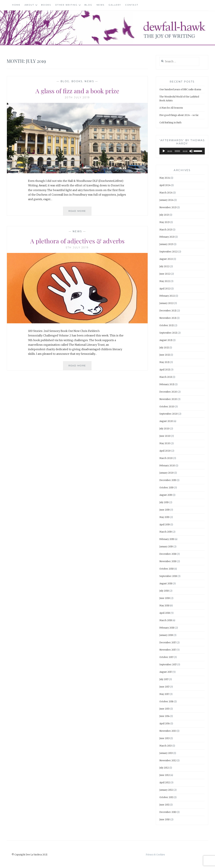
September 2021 (168, 333)
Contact (132, 5)
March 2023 (166, 230)
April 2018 (165, 613)
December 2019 (168, 480)
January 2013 (166, 753)
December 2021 (168, 311)
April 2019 (165, 525)
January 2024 (166, 200)
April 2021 (165, 370)
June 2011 (164, 805)
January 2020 (167, 473)
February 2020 (167, 466)
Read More (80, 212)
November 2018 (168, 561)
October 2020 (167, 407)
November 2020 (168, 399)
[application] (182, 151)
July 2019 (164, 502)
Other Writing (66, 5)
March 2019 (166, 532)
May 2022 (165, 281)
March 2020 (166, 458)
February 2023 (167, 237)
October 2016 (166, 702)
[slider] (177, 151)
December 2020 (168, 392)
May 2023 (165, 222)
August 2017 (166, 672)
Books (46, 5)
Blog (88, 5)
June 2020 (165, 436)
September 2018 (168, 576)
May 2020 (165, 443)
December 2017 (168, 643)
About (29, 5)
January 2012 (166, 790)
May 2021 (164, 362)
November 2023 (168, 207)
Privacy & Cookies (155, 855)
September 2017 (168, 665)
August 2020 (166, 421)
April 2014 (165, 724)
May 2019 (164, 517)
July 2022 (164, 266)
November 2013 (168, 731)
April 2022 (165, 289)
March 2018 (166, 620)
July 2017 (164, 679)
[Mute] (191, 151)
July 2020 (164, 429)
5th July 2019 (77, 248)
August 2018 (166, 584)
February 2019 (167, 539)
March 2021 (166, 377)
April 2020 (165, 451)
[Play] (164, 151)
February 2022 (167, 296)
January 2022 (166, 303)
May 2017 (164, 694)
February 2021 (167, 384)
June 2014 (165, 716)
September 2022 (168, 252)
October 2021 (167, 325)
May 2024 (165, 178)
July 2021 (164, 348)
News (101, 5)
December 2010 (168, 812)
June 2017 (164, 687)
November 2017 (168, 650)
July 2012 (164, 768)
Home (16, 5)
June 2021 (165, 355)
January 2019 (166, 547)
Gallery (115, 5)
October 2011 (166, 797)
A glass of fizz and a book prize (77, 91)
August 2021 (166, 340)
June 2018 (165, 598)
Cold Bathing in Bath (170, 123)
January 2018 (166, 635)
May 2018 (164, 606)
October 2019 (166, 488)
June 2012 (165, 775)
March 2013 (166, 746)
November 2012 (168, 761)
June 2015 (165, 709)
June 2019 (165, 510)
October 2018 (167, 569)
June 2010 (165, 820)
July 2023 (164, 215)
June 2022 (165, 274)
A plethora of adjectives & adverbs (77, 241)
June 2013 (165, 738)
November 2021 (168, 318)
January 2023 (166, 244)
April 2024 (165, 185)
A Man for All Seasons (171, 108)
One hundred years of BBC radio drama (180, 89)
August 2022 (166, 259)
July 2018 (164, 591)
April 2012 (165, 783)
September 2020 (169, 414)
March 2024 (166, 193)
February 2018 (167, 628)
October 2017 (166, 657)
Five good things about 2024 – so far (179, 115)
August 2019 (166, 495)
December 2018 (168, 554)
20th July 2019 (77, 97)
